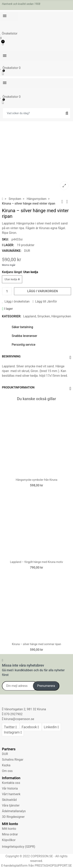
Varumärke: (12, 251)
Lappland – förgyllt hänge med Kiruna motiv (37, 562)
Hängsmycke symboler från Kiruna (37, 480)
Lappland (30, 316)
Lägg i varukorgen (43, 291)
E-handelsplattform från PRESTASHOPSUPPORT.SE (36, 866)
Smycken (44, 316)
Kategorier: (12, 316)
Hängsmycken (61, 316)
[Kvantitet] (7, 291)
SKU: (5, 239)
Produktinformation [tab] (18, 387)
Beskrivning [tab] (11, 356)
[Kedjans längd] (12, 279)
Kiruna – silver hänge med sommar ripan (36, 644)
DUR (27, 251)
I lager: (8, 245)
